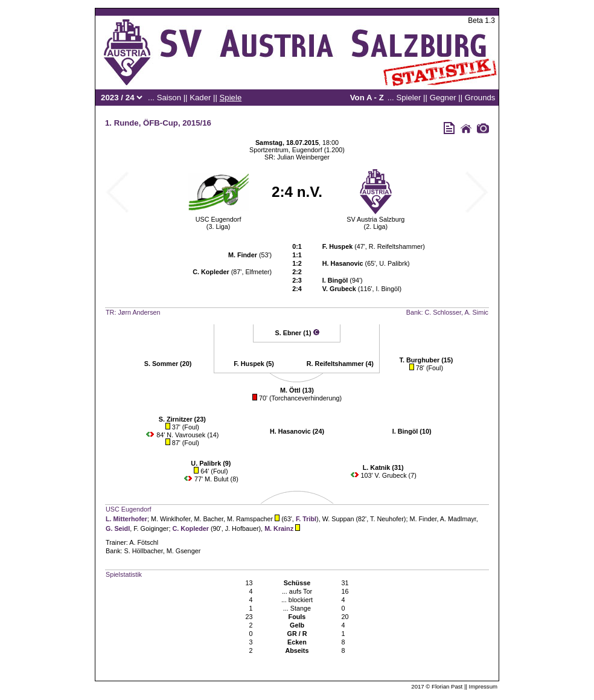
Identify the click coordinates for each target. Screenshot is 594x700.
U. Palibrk (393, 263)
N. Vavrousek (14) (193, 435)
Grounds (480, 98)
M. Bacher (209, 519)
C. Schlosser (443, 312)
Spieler (408, 98)
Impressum (483, 686)
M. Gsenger (184, 551)
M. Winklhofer (171, 519)
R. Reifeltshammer (396, 246)
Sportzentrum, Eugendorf (286, 150)
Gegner (443, 98)
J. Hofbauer (242, 528)
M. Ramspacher (250, 519)
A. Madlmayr (458, 519)
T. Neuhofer (387, 519)
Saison (169, 98)
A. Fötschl (144, 542)
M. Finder (423, 519)
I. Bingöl (387, 289)
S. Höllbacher (144, 551)
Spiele (231, 98)
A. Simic (476, 312)
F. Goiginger (151, 528)
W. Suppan (338, 519)
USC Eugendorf (219, 219)
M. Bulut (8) (222, 479)
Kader (200, 98)
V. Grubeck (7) (396, 475)
